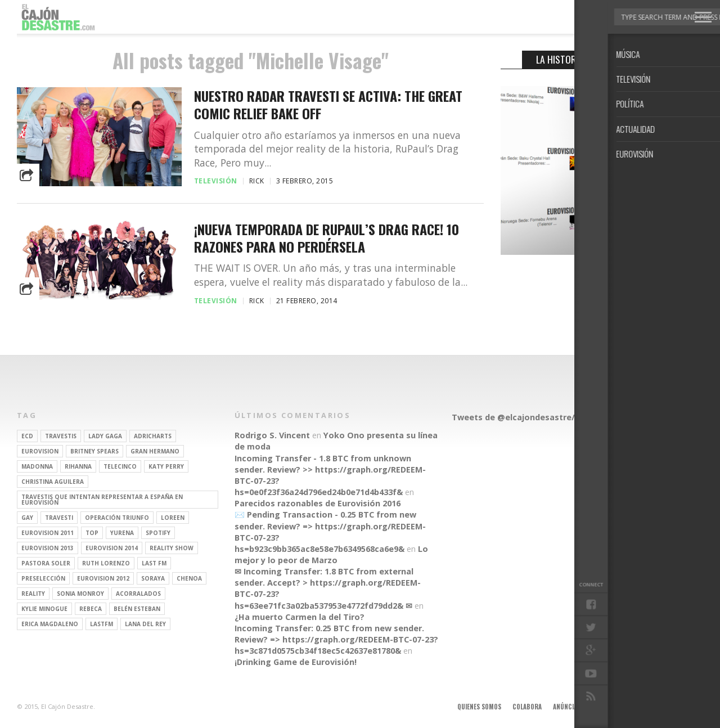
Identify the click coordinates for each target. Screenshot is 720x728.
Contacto (654, 707)
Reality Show (172, 548)
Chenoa (189, 578)
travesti (59, 518)
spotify (158, 533)
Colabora (527, 707)
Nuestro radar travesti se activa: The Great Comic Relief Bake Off (328, 105)
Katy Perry (166, 466)
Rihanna (78, 466)
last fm (154, 563)
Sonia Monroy (80, 594)
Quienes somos (479, 707)
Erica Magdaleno (50, 624)
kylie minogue (44, 609)
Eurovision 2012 (103, 578)
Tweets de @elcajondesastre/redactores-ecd (545, 417)
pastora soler (46, 563)
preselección (43, 578)
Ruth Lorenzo (106, 563)
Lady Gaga (105, 436)
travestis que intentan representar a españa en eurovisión (102, 500)
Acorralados (138, 594)
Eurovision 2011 (48, 533)
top (92, 533)
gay (27, 518)
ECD (27, 436)
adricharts (153, 436)
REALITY (33, 594)
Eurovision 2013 (48, 548)
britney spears (94, 451)
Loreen (173, 518)
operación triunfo (117, 518)
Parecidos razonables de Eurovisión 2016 (318, 503)
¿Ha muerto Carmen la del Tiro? (300, 617)
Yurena (122, 533)
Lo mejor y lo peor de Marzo (331, 554)
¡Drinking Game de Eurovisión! (296, 662)
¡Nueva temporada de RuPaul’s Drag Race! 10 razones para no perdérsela (327, 238)
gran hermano (155, 451)
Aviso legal (611, 707)
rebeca (91, 609)
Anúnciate (568, 707)
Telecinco (120, 466)
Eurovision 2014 (112, 548)
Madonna (37, 466)
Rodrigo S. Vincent (272, 435)
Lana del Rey (145, 624)
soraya (153, 578)
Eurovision (40, 451)
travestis (61, 436)
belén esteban (137, 609)
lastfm (102, 624)
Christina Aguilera (53, 482)
